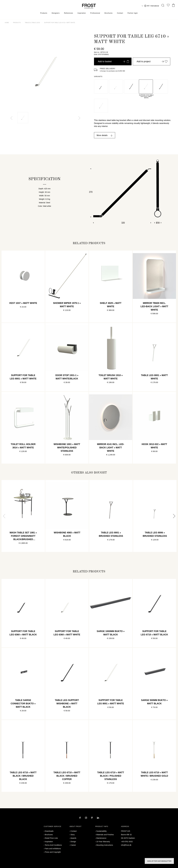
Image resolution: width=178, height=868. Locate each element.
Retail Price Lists (51, 838)
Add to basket (113, 61)
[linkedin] (98, 818)
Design (73, 842)
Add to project (152, 61)
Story (73, 835)
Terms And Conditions (53, 845)
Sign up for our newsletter (159, 861)
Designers (56, 13)
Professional (95, 13)
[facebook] (80, 818)
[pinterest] (92, 818)
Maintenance (101, 838)
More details (102, 135)
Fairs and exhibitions (53, 849)
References (69, 13)
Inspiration (82, 13)
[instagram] (86, 818)
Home (7, 23)
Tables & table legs (32, 23)
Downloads (49, 831)
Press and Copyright (53, 852)
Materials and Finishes (105, 835)
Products (44, 13)
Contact (120, 13)
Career (73, 845)
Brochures (109, 13)
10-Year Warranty (103, 842)
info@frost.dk (126, 845)
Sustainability (102, 831)
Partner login (133, 13)
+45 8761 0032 (127, 842)
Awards (73, 838)
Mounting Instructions (105, 845)
